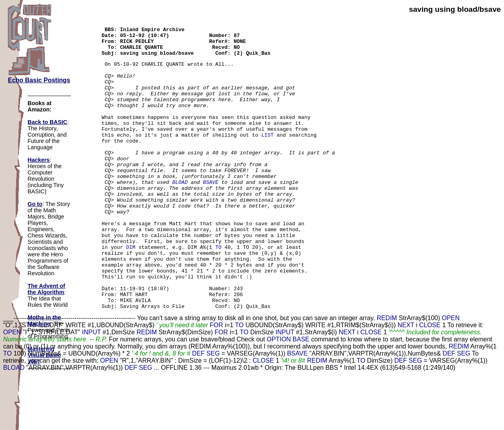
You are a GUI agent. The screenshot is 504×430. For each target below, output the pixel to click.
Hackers (39, 160)
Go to (35, 204)
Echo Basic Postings (39, 80)
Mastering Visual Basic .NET (44, 355)
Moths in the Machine (44, 321)
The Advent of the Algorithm (46, 289)
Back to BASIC (47, 122)
